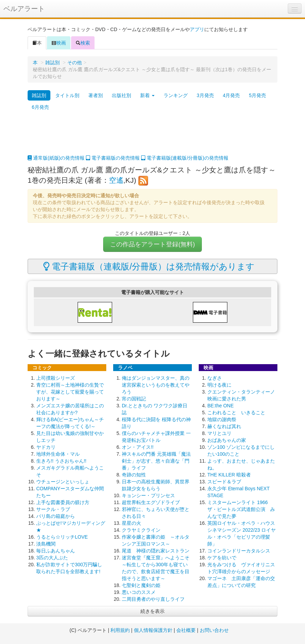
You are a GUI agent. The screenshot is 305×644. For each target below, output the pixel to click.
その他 (75, 63)
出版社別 (121, 95)
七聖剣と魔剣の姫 (141, 585)
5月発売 (257, 95)
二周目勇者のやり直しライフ (153, 599)
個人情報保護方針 (153, 630)
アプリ (197, 29)
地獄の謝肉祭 (222, 419)
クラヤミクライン (141, 530)
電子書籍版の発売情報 (113, 158)
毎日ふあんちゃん (56, 551)
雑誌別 (52, 63)
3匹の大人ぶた (52, 558)
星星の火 (131, 523)
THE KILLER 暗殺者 (229, 475)
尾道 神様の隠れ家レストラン (156, 551)
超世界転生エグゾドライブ (151, 502)
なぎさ (215, 378)
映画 (59, 43)
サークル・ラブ (53, 509)
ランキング (176, 95)
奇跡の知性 (134, 475)
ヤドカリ (46, 447)
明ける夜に (219, 385)
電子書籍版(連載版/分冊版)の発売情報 (185, 158)
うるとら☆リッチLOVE (62, 537)
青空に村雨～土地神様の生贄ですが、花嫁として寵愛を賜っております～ (70, 392)
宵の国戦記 (134, 399)
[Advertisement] (152, 137)
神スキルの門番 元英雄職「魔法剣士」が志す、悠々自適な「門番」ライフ (156, 461)
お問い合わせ (214, 630)
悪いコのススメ (139, 592)
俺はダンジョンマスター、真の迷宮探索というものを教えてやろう (156, 385)
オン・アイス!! (138, 447)
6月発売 (40, 107)
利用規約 (120, 630)
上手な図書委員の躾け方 (63, 502)
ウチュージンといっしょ (63, 482)
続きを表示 (152, 611)
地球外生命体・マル (58, 454)
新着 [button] (147, 95)
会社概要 (186, 630)
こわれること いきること (236, 413)
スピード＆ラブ (224, 482)
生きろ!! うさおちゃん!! (61, 461)
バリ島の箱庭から (56, 516)
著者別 (96, 95)
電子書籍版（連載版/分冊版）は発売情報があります (149, 266)
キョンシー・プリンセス (148, 495)
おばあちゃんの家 (227, 440)
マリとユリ (219, 433)
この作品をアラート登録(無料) (152, 244)
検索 (83, 43)
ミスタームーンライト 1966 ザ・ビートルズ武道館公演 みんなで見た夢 (241, 509)
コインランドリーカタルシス (239, 551)
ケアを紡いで (222, 558)
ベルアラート (24, 9)
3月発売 (205, 95)
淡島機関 (46, 544)
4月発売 (232, 95)
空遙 (116, 180)
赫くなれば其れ (224, 426)
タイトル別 (67, 95)
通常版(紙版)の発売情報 (56, 158)
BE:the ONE (220, 406)
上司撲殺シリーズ (56, 378)
